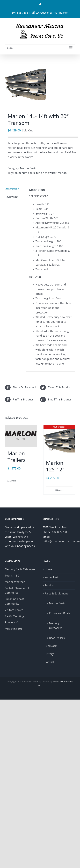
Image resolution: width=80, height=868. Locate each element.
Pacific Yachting (14, 616)
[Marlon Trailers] (21, 436)
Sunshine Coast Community (14, 601)
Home (48, 569)
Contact (49, 662)
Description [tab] (12, 189)
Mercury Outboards (56, 626)
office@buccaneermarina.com (50, 13)
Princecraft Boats (60, 613)
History (49, 654)
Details (13, 481)
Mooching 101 (14, 629)
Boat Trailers (57, 638)
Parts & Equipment (56, 593)
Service (49, 585)
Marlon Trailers (17, 457)
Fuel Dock (51, 646)
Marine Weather (15, 582)
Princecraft (12, 622)
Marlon (62, 173)
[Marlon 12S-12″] (59, 441)
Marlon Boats (28, 168)
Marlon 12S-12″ (55, 466)
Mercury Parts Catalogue (20, 569)
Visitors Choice (14, 610)
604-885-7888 (60, 532)
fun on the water (46, 173)
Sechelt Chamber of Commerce (17, 590)
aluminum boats (25, 173)
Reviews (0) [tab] (12, 197)
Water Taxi (51, 577)
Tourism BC (12, 576)
